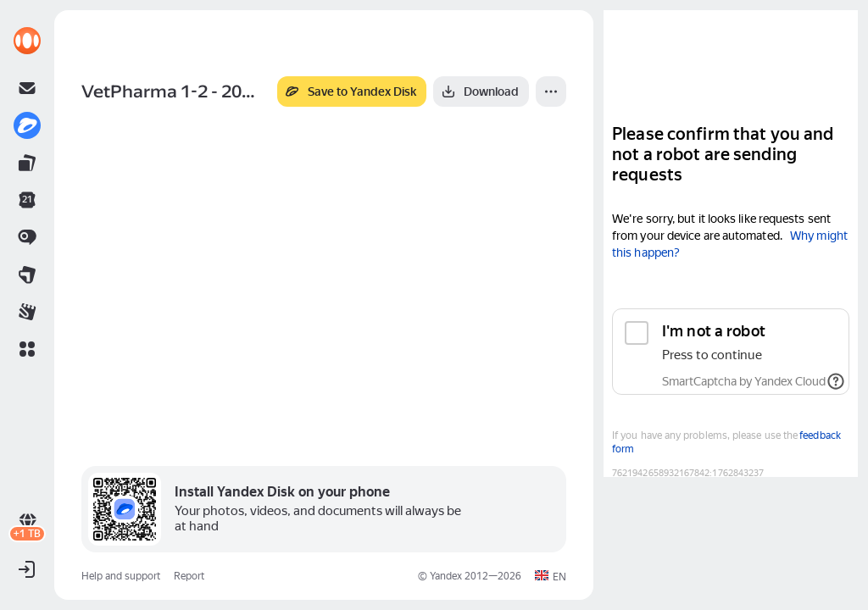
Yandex (446, 576)
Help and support (121, 576)
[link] (27, 41)
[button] (27, 349)
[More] (551, 91)
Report (189, 576)
